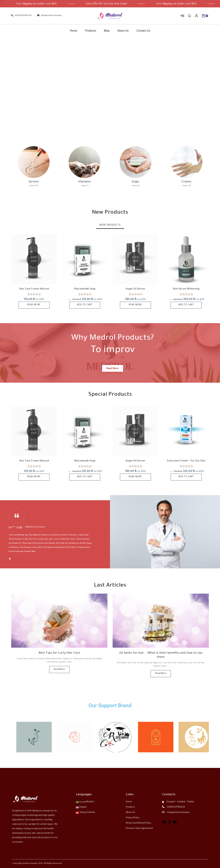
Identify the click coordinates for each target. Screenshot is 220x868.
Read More (59, 669)
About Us (123, 31)
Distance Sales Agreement (139, 829)
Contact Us (143, 31)
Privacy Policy (133, 818)
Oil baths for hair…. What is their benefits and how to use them (161, 655)
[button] (9, 559)
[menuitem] (92, 802)
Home (74, 31)
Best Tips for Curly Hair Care (59, 653)
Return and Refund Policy (138, 823)
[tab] (110, 225)
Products (90, 31)
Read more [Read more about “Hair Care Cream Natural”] (34, 305)
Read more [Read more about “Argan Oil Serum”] (135, 305)
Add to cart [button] (85, 305)
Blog (107, 31)
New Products (110, 225)
